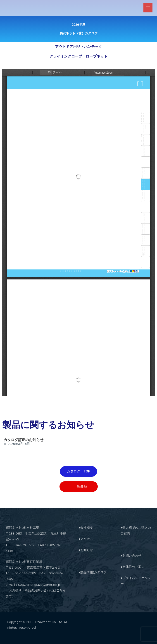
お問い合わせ (132, 556)
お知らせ (87, 550)
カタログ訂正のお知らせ (24, 440)
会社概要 (87, 528)
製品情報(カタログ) (94, 572)
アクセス (87, 539)
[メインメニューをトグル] (148, 8)
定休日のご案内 (133, 567)
